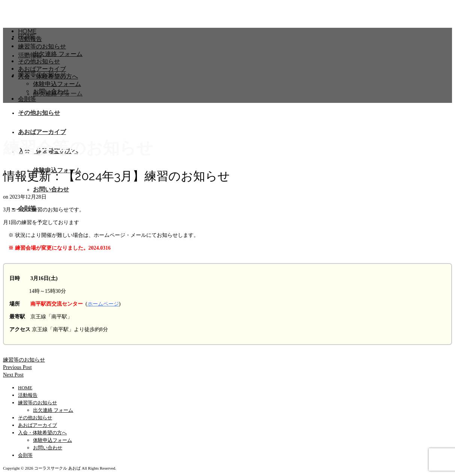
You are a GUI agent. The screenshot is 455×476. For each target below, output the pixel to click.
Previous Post (17, 367)
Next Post (13, 375)
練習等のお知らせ (24, 360)
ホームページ (103, 304)
